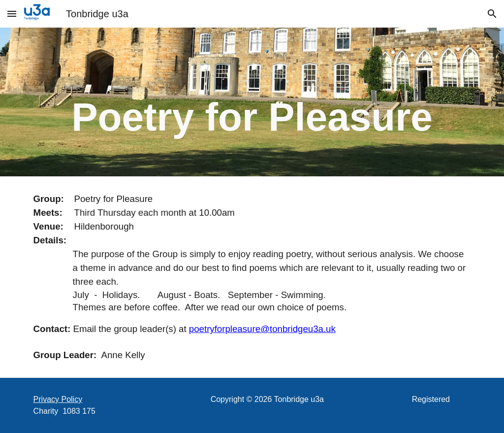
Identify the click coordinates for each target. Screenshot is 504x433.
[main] (252, 102)
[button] (12, 14)
